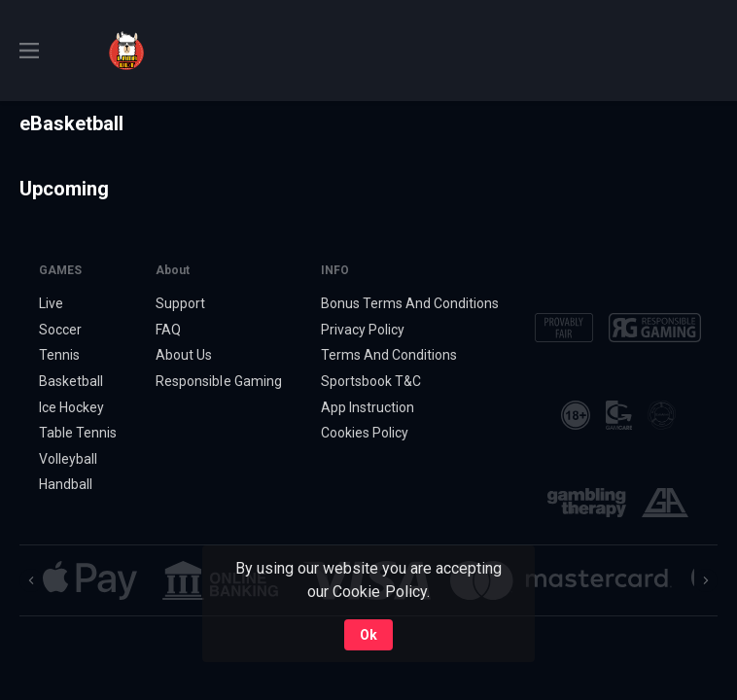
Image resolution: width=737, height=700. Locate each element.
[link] (126, 51)
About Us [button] (184, 355)
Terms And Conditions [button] (389, 355)
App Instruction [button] (368, 407)
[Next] (706, 580)
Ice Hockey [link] (71, 407)
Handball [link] (66, 484)
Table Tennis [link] (78, 433)
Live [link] (51, 303)
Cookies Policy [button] (365, 433)
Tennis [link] (59, 355)
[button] (90, 580)
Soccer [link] (60, 330)
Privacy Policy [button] (363, 330)
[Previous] (31, 580)
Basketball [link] (71, 381)
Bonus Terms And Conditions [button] (410, 303)
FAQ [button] (168, 330)
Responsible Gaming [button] (218, 381)
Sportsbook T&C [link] (371, 381)
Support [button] (180, 303)
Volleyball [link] (68, 459)
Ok (368, 635)
